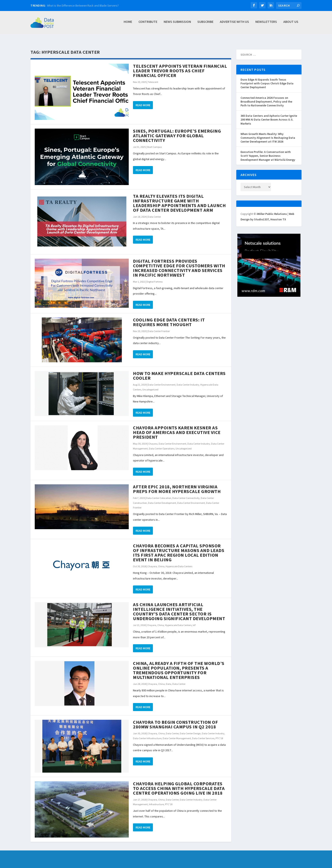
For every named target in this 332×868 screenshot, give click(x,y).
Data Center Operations (162, 444)
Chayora (153, 439)
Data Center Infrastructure (147, 734)
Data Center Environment (162, 380)
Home (128, 24)
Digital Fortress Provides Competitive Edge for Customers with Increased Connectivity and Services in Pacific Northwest (179, 263)
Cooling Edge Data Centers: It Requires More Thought (169, 317)
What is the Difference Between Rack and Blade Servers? (83, 5)
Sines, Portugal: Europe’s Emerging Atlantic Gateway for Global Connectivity (177, 131)
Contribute (148, 24)
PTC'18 (219, 734)
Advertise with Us (234, 24)
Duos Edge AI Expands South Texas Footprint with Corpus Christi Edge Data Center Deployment (267, 79)
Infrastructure (156, 800)
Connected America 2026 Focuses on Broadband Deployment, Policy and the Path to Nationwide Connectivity (266, 97)
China (161, 562)
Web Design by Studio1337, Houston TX (105, 865)
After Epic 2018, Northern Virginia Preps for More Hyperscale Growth (177, 484)
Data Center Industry (188, 380)
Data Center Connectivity (186, 493)
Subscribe (205, 24)
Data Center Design (190, 729)
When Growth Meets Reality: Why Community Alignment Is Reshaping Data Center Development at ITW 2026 (268, 133)
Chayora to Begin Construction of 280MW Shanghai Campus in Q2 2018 (175, 720)
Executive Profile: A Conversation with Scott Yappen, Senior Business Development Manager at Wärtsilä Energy (268, 151)
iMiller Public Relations (272, 209)
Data (169, 679)
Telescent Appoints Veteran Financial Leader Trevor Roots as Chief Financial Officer (180, 66)
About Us (291, 24)
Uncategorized (150, 385)
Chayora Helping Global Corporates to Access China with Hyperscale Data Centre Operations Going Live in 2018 (179, 784)
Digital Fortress (155, 277)
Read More (143, 100)
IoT (194, 620)
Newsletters (266, 24)
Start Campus (154, 142)
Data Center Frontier (159, 326)
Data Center (154, 212)
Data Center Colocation (159, 493)
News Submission (177, 24)
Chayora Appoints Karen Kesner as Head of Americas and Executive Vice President (177, 428)
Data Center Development (162, 498)
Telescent (153, 77)
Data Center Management (177, 734)
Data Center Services (203, 734)
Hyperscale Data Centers (179, 562)
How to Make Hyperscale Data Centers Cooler (179, 371)
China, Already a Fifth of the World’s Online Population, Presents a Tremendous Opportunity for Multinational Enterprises (179, 666)
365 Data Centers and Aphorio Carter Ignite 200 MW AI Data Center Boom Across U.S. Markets (269, 115)
